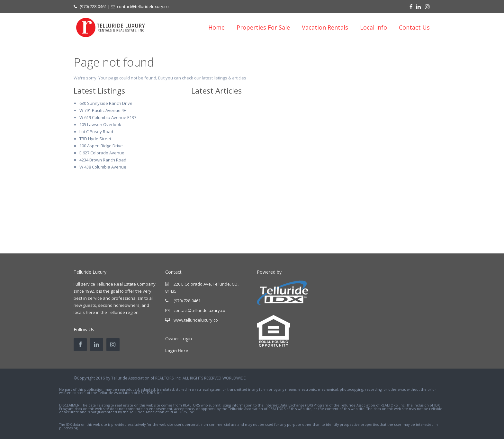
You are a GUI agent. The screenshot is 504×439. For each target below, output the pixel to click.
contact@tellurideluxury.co (143, 6)
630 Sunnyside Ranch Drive (106, 103)
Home (216, 27)
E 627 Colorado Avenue (102, 153)
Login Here (177, 351)
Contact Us (414, 27)
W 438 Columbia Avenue (103, 167)
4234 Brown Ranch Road (103, 160)
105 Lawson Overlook (100, 124)
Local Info (373, 27)
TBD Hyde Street (95, 139)
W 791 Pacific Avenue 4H (103, 110)
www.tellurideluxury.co (196, 320)
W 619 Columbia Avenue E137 (108, 117)
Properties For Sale (263, 27)
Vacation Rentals (325, 27)
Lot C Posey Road (96, 132)
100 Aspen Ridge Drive (101, 146)
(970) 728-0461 (93, 6)
